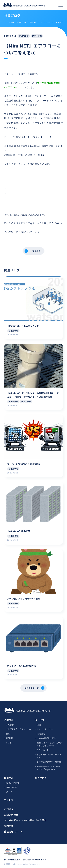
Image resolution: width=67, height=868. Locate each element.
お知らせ (9, 807)
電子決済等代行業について (20, 727)
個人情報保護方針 (12, 857)
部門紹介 (10, 736)
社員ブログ (22, 22)
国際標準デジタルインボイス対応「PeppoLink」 (49, 766)
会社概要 (10, 723)
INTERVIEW (11, 785)
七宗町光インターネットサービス (49, 754)
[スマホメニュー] (61, 5)
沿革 (8, 731)
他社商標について (14, 829)
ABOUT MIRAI (12, 780)
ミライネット (43, 748)
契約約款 (9, 824)
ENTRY (9, 789)
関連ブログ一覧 (31, 685)
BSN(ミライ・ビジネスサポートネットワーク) (49, 742)
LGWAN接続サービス (46, 736)
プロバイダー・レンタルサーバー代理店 (25, 818)
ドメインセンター (45, 727)
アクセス (10, 740)
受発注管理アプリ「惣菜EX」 (50, 760)
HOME (12, 22)
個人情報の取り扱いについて (36, 857)
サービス (40, 718)
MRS (39, 723)
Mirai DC (41, 731)
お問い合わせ (11, 812)
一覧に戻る (36, 245)
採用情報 (9, 776)
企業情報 (9, 718)
